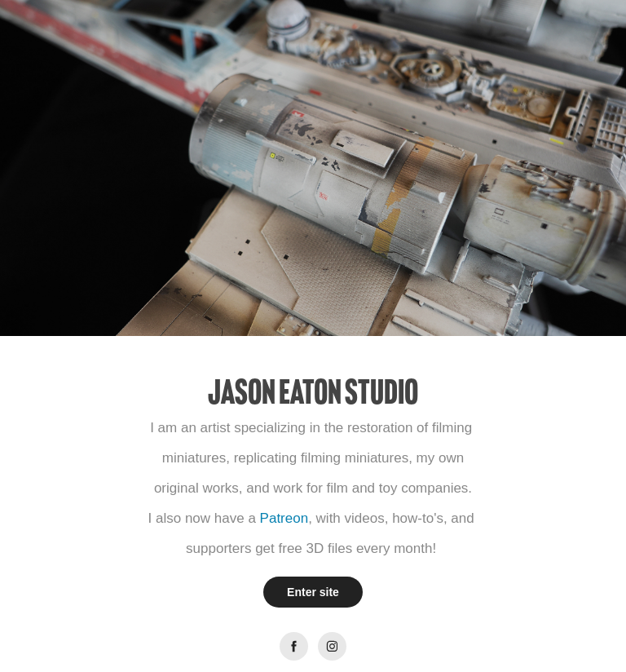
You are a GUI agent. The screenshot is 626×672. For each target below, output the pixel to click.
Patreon (284, 518)
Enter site (313, 592)
